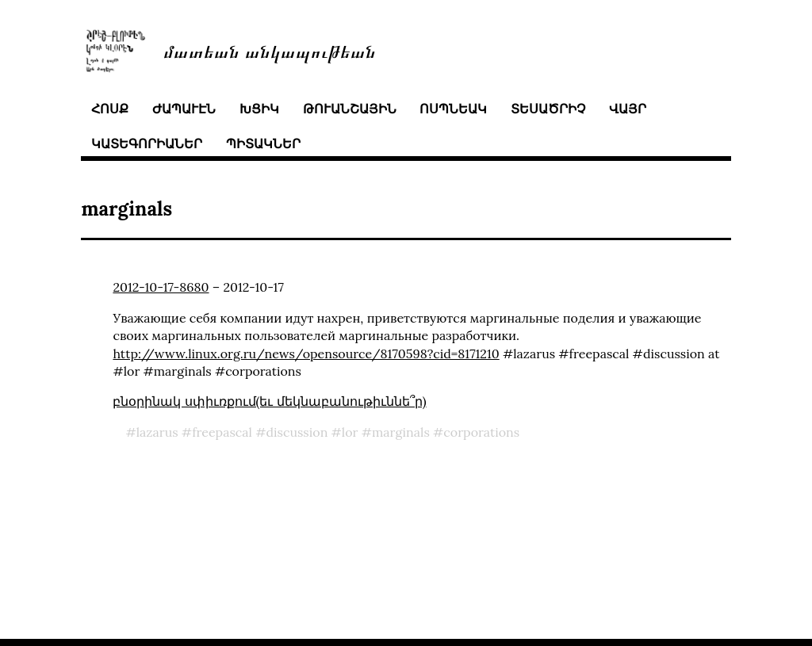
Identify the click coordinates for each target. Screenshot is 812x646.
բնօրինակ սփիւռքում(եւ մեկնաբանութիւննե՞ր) (269, 401)
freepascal (222, 432)
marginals (401, 432)
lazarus (157, 432)
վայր (628, 109)
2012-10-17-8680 (161, 287)
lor (350, 432)
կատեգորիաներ (147, 143)
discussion (297, 432)
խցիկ (259, 109)
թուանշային (350, 109)
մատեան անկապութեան (270, 50)
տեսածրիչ (548, 109)
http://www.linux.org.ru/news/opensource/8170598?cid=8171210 (306, 354)
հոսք (110, 109)
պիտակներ (263, 143)
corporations (481, 432)
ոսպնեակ (453, 109)
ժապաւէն (184, 109)
